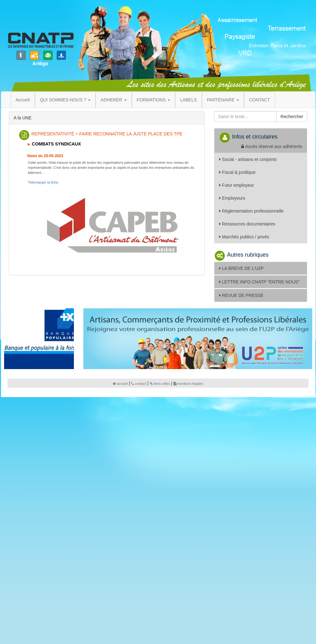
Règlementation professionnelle (251, 211)
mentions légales (188, 384)
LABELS (188, 100)
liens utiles (160, 384)
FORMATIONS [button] (153, 100)
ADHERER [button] (114, 100)
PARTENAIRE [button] (223, 100)
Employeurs (232, 198)
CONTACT (260, 100)
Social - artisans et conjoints (248, 159)
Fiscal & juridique (237, 172)
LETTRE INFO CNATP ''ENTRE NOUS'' (259, 282)
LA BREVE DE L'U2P (241, 268)
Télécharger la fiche (43, 182)
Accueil (23, 100)
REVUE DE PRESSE (241, 295)
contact (139, 384)
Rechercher (292, 117)
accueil (120, 384)
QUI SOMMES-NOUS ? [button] (65, 100)
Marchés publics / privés (244, 237)
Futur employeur (237, 185)
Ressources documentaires (247, 224)
